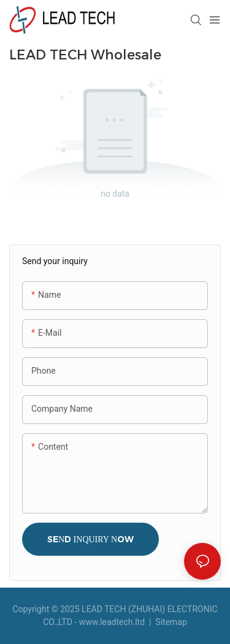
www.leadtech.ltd (112, 622)
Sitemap (170, 622)
